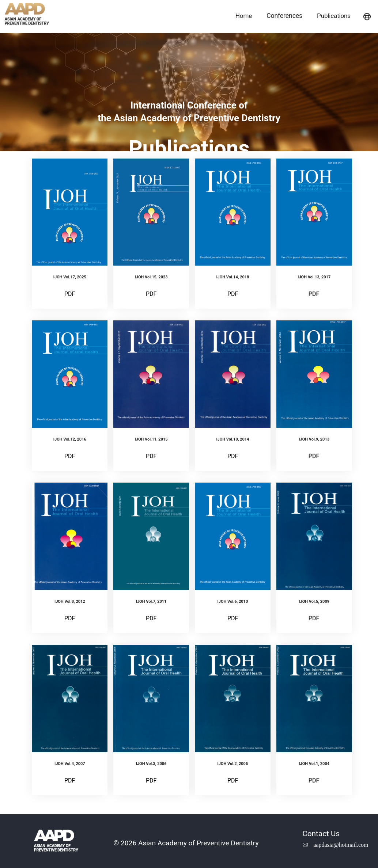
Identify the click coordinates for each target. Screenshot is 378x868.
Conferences (284, 16)
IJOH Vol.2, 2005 (233, 764)
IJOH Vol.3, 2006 (151, 764)
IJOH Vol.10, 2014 (233, 439)
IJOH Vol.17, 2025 (70, 277)
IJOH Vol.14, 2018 (233, 277)
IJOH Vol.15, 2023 (151, 277)
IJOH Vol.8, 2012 (70, 601)
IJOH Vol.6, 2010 (233, 601)
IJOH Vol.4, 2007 (70, 764)
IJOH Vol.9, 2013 (314, 439)
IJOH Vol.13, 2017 (314, 277)
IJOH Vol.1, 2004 (314, 764)
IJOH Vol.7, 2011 (151, 601)
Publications (334, 16)
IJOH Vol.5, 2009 (314, 601)
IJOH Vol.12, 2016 (70, 439)
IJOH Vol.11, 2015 (151, 439)
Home (244, 16)
